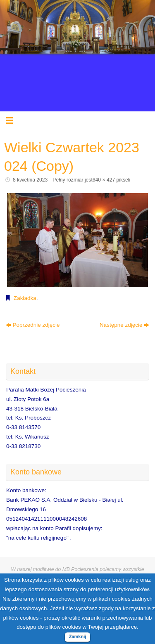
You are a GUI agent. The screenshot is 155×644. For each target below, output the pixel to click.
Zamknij (78, 637)
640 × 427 (104, 180)
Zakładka (25, 298)
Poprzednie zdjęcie (33, 325)
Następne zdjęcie (125, 325)
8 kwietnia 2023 (30, 180)
